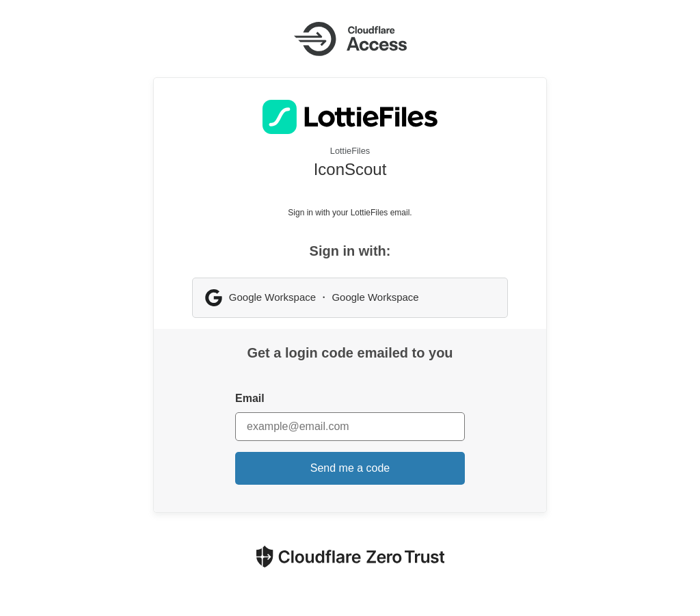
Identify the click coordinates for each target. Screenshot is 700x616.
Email (250, 398)
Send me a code (350, 468)
